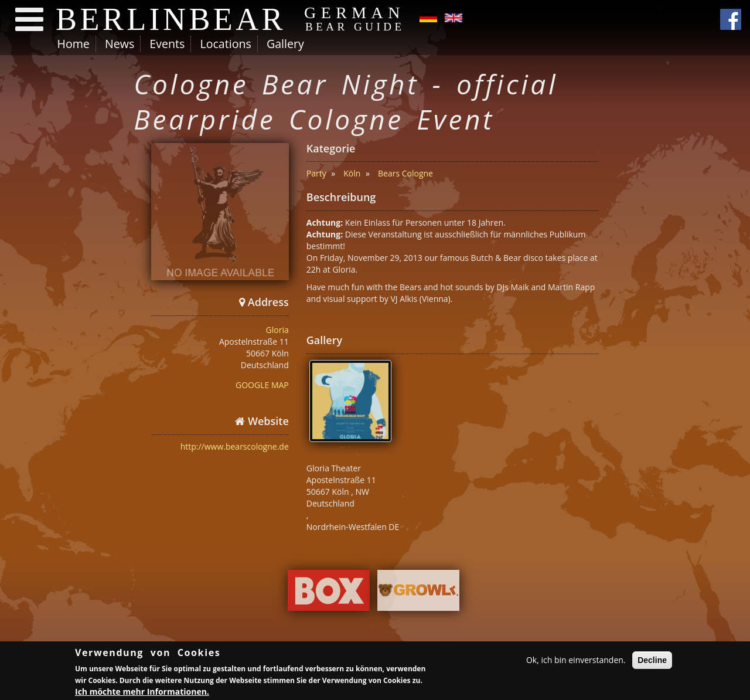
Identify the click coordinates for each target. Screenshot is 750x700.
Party (316, 173)
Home (74, 44)
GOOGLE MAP (262, 385)
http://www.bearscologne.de (235, 446)
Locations (225, 44)
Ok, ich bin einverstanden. (576, 661)
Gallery (285, 44)
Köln (352, 173)
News (120, 44)
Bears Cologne (405, 173)
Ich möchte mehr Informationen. (142, 693)
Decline (652, 661)
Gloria (277, 330)
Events (167, 44)
